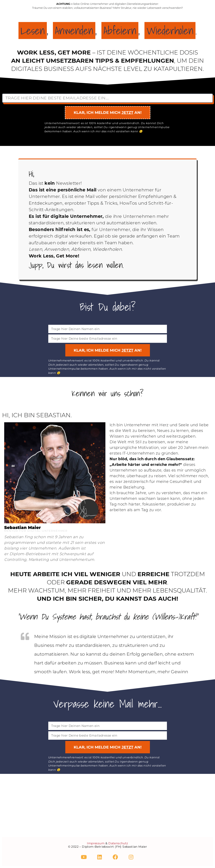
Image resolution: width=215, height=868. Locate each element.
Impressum (96, 843)
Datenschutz (118, 843)
